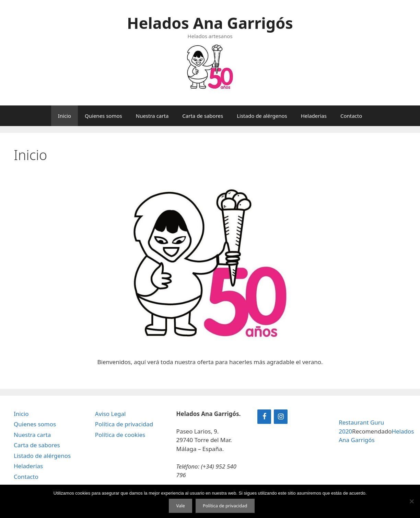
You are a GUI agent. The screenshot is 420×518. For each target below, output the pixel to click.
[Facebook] (264, 417)
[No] (411, 501)
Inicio (65, 116)
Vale (180, 506)
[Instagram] (281, 417)
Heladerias (314, 116)
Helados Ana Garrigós (210, 23)
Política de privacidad (124, 424)
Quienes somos (103, 116)
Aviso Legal (110, 414)
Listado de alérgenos (262, 116)
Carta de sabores (203, 116)
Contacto (351, 116)
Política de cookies (120, 435)
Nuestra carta (152, 116)
